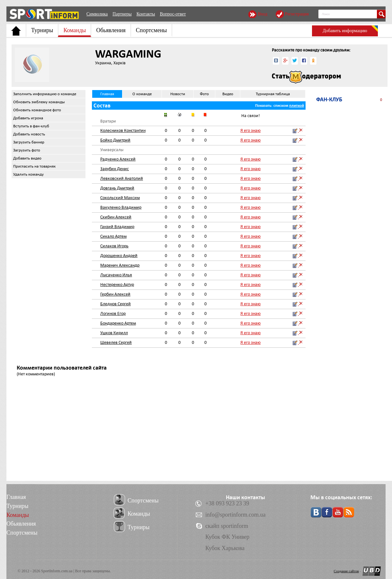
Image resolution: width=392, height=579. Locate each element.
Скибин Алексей (116, 217)
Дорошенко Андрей (119, 256)
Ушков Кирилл (114, 333)
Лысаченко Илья (116, 275)
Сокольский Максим (120, 198)
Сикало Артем (113, 236)
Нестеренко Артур (117, 285)
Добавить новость (29, 134)
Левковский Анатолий (122, 178)
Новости (178, 94)
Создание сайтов (346, 571)
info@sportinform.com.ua (236, 515)
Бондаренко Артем (118, 323)
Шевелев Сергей (116, 342)
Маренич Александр (120, 265)
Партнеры (122, 14)
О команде (142, 94)
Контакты (146, 14)
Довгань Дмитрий (117, 188)
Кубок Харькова (225, 548)
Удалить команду (28, 174)
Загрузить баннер (29, 142)
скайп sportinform (227, 526)
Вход (262, 14)
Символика (97, 14)
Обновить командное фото (37, 110)
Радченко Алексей (118, 159)
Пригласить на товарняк (34, 166)
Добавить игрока (28, 118)
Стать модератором (306, 77)
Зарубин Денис (115, 169)
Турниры (42, 30)
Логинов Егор (113, 313)
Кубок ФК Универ (227, 537)
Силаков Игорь (114, 246)
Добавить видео (27, 158)
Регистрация (297, 14)
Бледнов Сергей (116, 304)
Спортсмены (151, 30)
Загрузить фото (27, 150)
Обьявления (111, 30)
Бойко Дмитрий (115, 140)
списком (281, 106)
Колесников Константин (123, 130)
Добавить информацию (345, 31)
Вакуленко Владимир (121, 207)
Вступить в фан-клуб (31, 126)
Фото (204, 94)
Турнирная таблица (273, 94)
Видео (228, 94)
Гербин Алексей (115, 294)
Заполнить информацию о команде (45, 94)
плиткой (297, 106)
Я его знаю (250, 130)
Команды (75, 30)
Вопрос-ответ (173, 14)
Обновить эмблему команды (39, 102)
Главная (107, 94)
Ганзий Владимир (117, 227)
